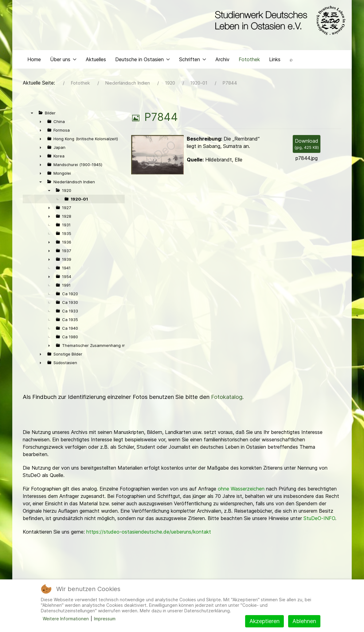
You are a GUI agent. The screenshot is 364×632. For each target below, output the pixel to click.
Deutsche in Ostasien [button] (143, 63)
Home (34, 63)
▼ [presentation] (32, 117)
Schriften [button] (193, 63)
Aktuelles (96, 63)
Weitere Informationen (66, 619)
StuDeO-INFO (319, 523)
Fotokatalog (227, 401)
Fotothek (249, 63)
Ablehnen (304, 621)
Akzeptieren (264, 621)
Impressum (105, 619)
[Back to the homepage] (279, 21)
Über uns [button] (63, 63)
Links (275, 63)
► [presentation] (41, 126)
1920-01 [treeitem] (79, 203)
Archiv (222, 63)
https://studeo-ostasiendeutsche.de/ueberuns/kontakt (149, 536)
